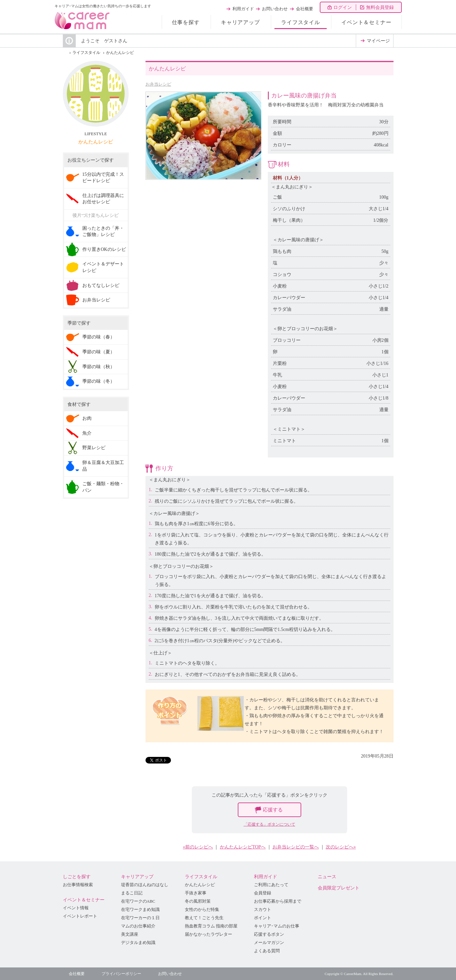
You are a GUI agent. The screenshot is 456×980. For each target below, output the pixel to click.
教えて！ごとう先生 (204, 918)
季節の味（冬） (99, 381)
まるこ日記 (132, 893)
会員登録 (263, 893)
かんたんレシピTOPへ (243, 847)
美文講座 (130, 934)
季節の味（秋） (99, 367)
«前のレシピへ (198, 847)
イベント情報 (76, 908)
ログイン (343, 7)
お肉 (87, 418)
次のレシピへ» (341, 847)
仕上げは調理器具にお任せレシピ (103, 199)
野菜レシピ (94, 448)
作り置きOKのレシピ (104, 249)
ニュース (327, 877)
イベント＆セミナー (366, 22)
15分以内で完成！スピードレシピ (103, 178)
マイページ (378, 41)
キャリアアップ (240, 22)
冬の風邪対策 (198, 901)
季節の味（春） (99, 337)
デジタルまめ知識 (138, 943)
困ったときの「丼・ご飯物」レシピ (103, 232)
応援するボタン (269, 934)
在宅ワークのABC (138, 901)
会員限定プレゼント (339, 888)
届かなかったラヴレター (208, 934)
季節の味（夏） (99, 352)
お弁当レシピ (158, 84)
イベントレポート (80, 916)
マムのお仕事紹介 (138, 926)
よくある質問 (267, 951)
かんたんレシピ (120, 53)
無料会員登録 (380, 7)
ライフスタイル (301, 22)
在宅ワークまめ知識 (140, 910)
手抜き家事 (196, 893)
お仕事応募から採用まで (278, 901)
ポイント (263, 918)
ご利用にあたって (271, 885)
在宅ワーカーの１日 (140, 918)
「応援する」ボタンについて (269, 824)
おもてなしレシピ (101, 285)
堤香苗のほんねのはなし (145, 885)
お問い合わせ (275, 9)
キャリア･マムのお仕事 (277, 926)
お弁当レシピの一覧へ (296, 847)
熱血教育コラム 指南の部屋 (211, 926)
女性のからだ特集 (202, 910)
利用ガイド (243, 9)
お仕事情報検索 (78, 885)
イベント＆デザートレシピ (103, 267)
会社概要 (305, 9)
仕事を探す (186, 22)
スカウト (263, 910)
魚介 (87, 433)
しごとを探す (77, 877)
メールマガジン (269, 943)
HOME (65, 53)
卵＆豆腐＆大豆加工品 (103, 466)
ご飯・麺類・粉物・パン (103, 487)
